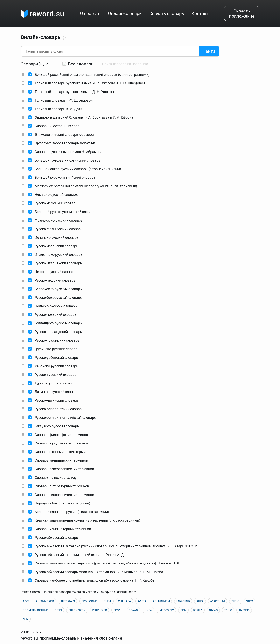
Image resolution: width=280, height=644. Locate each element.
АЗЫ (26, 619)
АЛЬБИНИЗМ (161, 601)
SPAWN (133, 610)
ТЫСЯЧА (244, 610)
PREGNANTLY (77, 610)
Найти (209, 51)
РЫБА (108, 601)
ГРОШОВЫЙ (89, 601)
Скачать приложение (242, 14)
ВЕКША (198, 610)
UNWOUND (183, 601)
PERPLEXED (99, 610)
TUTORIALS (68, 601)
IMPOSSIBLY (166, 610)
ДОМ (26, 601)
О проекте (90, 14)
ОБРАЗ (213, 610)
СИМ (183, 610)
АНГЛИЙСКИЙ (45, 601)
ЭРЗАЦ (118, 610)
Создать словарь (167, 14)
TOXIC (228, 610)
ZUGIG (235, 601)
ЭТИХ (249, 601)
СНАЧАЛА (124, 601)
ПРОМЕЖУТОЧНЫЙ (35, 610)
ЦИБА (148, 610)
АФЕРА (142, 601)
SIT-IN (58, 610)
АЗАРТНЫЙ (217, 601)
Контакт (200, 14)
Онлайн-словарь (125, 14)
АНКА (200, 601)
